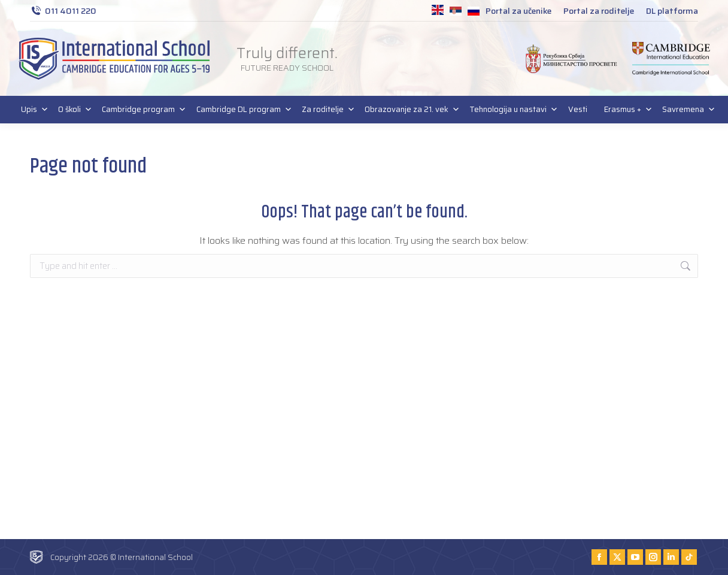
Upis (31, 110)
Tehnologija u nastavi (510, 110)
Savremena (685, 110)
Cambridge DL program (241, 110)
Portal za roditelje (599, 11)
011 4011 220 (63, 11)
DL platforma (672, 11)
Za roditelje (325, 110)
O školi (72, 110)
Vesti (578, 109)
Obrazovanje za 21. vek (409, 110)
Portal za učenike (518, 11)
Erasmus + (625, 110)
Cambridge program (140, 110)
